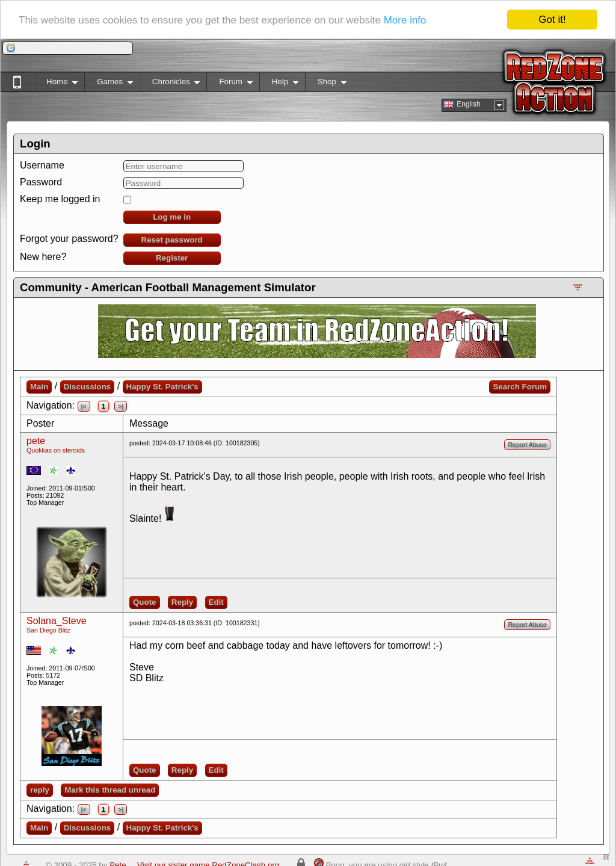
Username (42, 165)
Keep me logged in (60, 199)
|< (84, 406)
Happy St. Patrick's (162, 387)
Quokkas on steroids (56, 450)
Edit (216, 602)
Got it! (552, 20)
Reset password (172, 240)
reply (40, 790)
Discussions (88, 387)
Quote (145, 602)
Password (41, 182)
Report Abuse (527, 445)
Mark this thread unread (110, 790)
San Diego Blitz (48, 630)
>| (121, 406)
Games (109, 84)
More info (405, 20)
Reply (182, 602)
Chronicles (170, 84)
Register (172, 258)
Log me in (172, 217)
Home (56, 84)
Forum (229, 84)
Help (279, 84)
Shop (326, 84)
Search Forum (520, 387)
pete (36, 441)
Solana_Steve (57, 621)
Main (39, 387)
